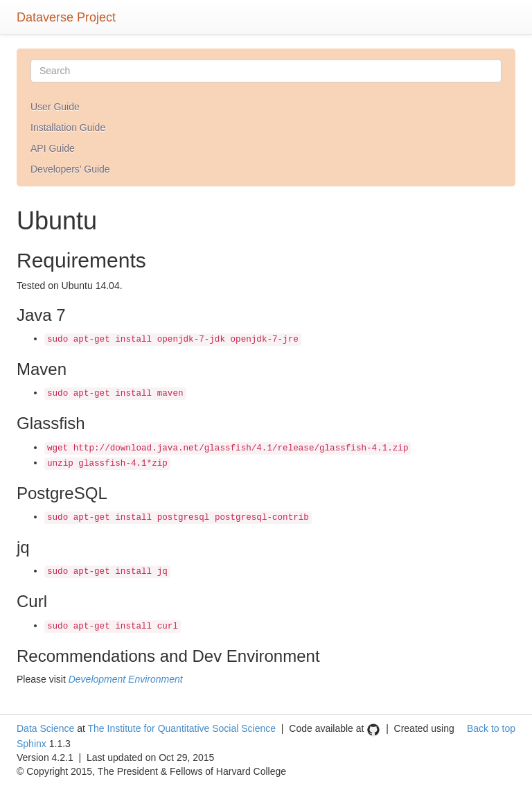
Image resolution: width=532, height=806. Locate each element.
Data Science (45, 728)
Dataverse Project (66, 16)
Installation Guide (68, 128)
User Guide (55, 107)
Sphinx (32, 744)
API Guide (53, 148)
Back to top (491, 728)
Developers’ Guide (70, 169)
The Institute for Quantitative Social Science (181, 728)
